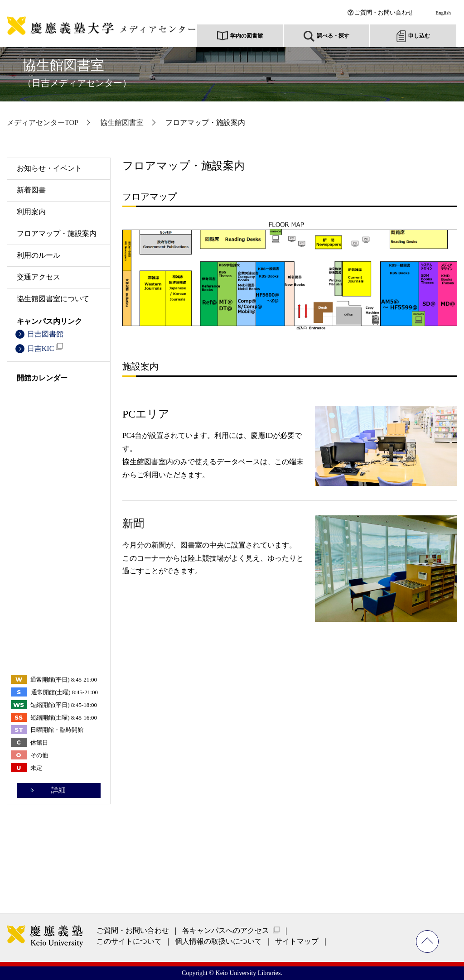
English (443, 13)
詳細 (58, 790)
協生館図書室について (53, 299)
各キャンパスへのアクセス (226, 930)
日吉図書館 (45, 334)
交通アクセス (39, 277)
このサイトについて (129, 941)
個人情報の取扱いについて (218, 941)
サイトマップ (297, 941)
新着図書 (31, 190)
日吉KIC (45, 348)
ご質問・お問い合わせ (384, 12)
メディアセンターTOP (43, 122)
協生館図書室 (77, 73)
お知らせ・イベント (49, 168)
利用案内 (31, 212)
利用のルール (39, 255)
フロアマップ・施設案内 (57, 233)
